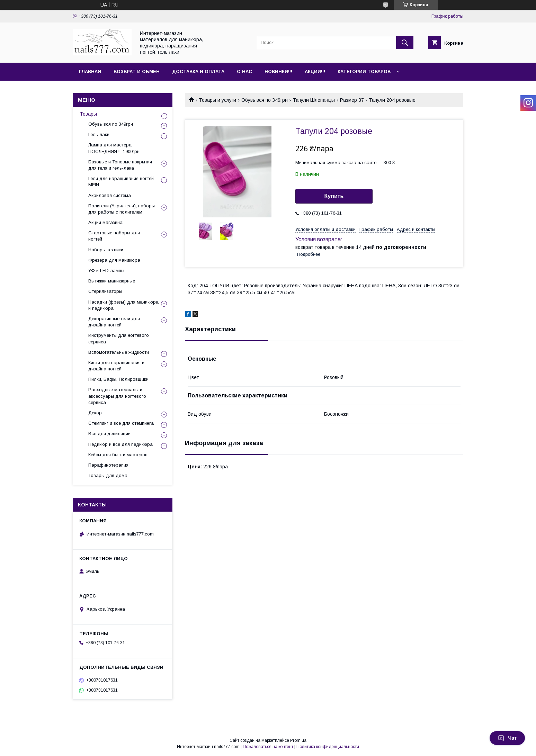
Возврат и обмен (137, 71)
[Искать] (405, 43)
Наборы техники (106, 250)
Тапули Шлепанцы (314, 100)
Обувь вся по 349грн (265, 100)
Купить (334, 196)
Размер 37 (352, 100)
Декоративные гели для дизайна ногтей (114, 322)
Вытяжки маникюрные (112, 281)
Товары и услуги (217, 100)
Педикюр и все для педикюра (120, 444)
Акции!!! (315, 71)
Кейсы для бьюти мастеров (118, 455)
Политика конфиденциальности (328, 747)
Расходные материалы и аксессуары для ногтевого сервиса (117, 396)
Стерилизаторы (105, 291)
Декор (95, 413)
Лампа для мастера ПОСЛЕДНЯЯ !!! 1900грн (114, 148)
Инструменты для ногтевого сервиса (119, 338)
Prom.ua (298, 740)
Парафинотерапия (108, 465)
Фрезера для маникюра (114, 260)
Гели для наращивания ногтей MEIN (121, 182)
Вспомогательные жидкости (119, 352)
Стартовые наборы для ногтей (114, 236)
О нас (244, 71)
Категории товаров (364, 71)
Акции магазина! (106, 222)
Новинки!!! (278, 71)
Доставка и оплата (198, 71)
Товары (88, 114)
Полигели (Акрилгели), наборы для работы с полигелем (122, 209)
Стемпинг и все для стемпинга (121, 423)
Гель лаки (99, 134)
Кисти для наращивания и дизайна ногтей (116, 366)
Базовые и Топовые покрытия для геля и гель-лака (120, 165)
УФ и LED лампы (106, 271)
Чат (507, 738)
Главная (90, 71)
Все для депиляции (109, 434)
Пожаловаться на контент (268, 747)
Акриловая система (110, 195)
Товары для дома (108, 475)
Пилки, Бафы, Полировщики (118, 379)
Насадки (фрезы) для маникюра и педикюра (123, 305)
